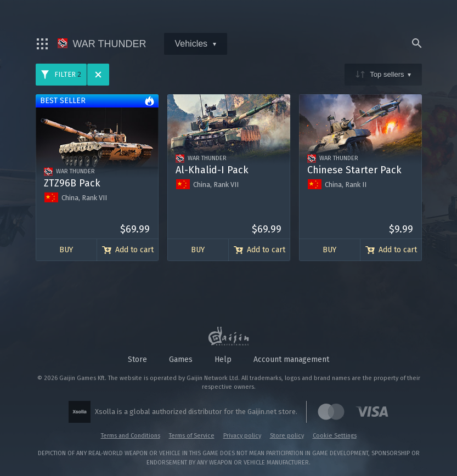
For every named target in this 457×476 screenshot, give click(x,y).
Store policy (287, 436)
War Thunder (102, 44)
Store (137, 359)
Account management (291, 359)
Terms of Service (192, 436)
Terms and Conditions (131, 436)
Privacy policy (242, 436)
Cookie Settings (335, 436)
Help (223, 359)
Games (181, 359)
